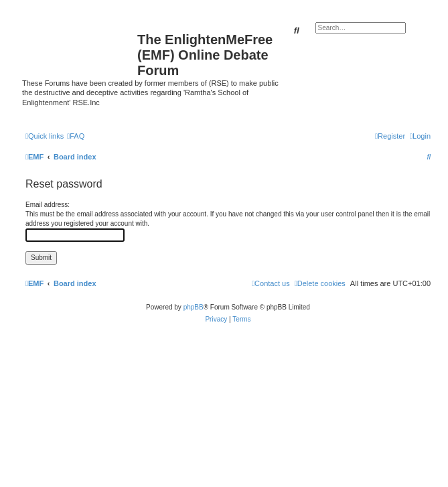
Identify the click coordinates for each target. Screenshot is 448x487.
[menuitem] (76, 136)
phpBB (194, 307)
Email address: (48, 205)
